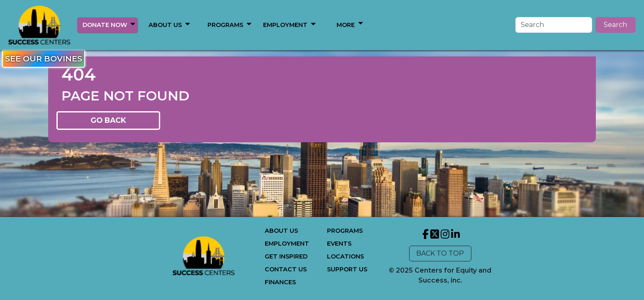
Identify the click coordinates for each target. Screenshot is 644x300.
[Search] (554, 25)
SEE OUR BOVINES (44, 59)
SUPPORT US (347, 269)
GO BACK (108, 120)
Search (615, 25)
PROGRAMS (225, 25)
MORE (346, 25)
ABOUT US (165, 25)
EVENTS (339, 244)
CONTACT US (286, 269)
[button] (133, 24)
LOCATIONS (345, 256)
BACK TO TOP (440, 253)
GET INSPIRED (286, 256)
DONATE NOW (105, 25)
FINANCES (280, 282)
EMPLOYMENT (285, 25)
